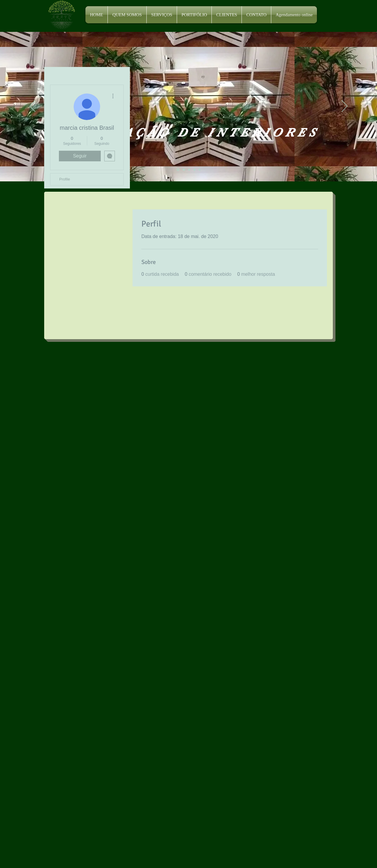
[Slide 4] (194, 170)
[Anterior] (32, 106)
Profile (65, 179)
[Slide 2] (184, 170)
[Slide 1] (178, 170)
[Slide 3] (189, 170)
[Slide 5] (200, 170)
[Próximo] (345, 106)
